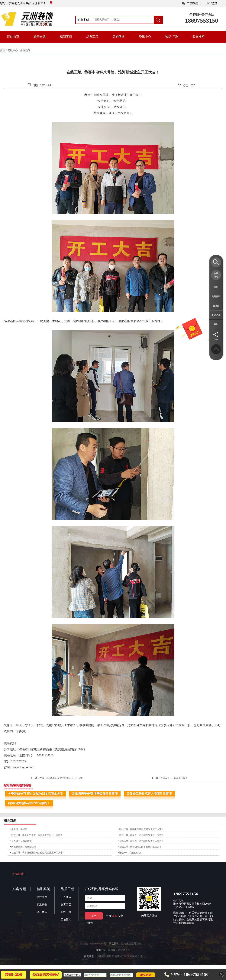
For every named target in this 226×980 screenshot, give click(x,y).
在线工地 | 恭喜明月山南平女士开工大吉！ (140, 847)
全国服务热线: (202, 15)
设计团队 (42, 912)
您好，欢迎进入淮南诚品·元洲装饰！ (26, 3)
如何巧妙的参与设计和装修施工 (29, 803)
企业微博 (212, 3)
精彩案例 (66, 37)
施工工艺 (66, 905)
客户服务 (119, 37)
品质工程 (92, 37)
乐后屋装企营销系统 (119, 950)
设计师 (216, 306)
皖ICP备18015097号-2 (97, 944)
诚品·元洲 (172, 37)
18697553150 (202, 21)
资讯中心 (145, 37)
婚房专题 (40, 37)
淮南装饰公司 (119, 956)
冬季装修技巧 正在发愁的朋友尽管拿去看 (35, 794)
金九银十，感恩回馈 (21, 841)
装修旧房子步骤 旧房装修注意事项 (95, 794)
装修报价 (199, 37)
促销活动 (216, 315)
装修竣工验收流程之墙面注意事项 (149, 794)
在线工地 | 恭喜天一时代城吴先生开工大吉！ (141, 835)
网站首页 (13, 37)
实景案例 (42, 905)
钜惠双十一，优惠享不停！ (174, 778)
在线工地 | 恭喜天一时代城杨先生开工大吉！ (141, 841)
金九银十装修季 (19, 829)
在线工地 (66, 912)
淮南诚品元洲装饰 (131, 944)
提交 (94, 916)
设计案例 (42, 897)
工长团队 (66, 897)
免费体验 (216, 296)
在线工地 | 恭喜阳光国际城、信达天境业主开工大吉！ (38, 853)
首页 (3, 50)
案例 (216, 287)
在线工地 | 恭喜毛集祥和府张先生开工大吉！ (141, 829)
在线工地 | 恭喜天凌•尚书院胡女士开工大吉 (61, 778)
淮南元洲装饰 (104, 956)
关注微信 (192, 3)
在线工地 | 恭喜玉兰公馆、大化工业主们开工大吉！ (37, 835)
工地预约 (66, 920)
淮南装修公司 (135, 956)
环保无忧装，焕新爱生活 (24, 847)
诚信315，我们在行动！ (131, 853)
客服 (216, 324)
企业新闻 (25, 50)
